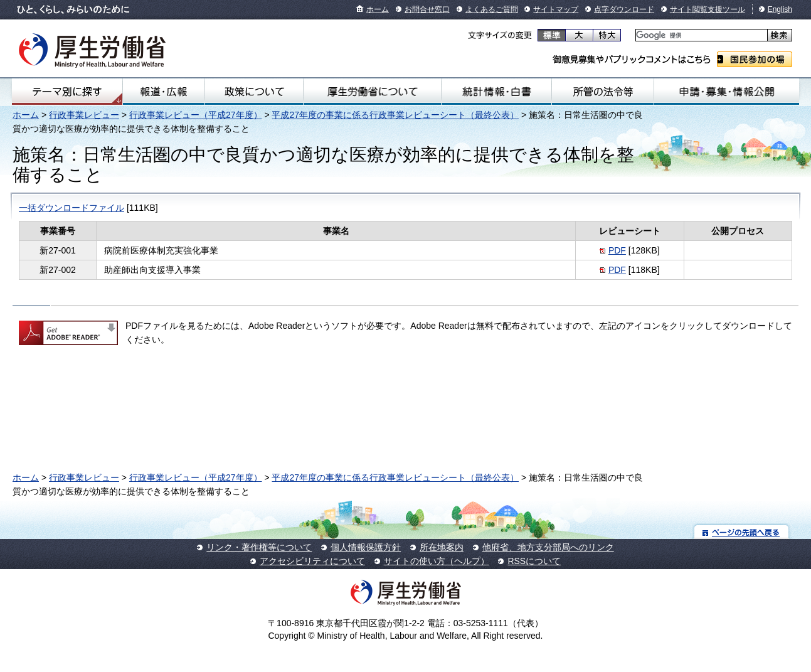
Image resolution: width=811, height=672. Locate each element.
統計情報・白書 (496, 92)
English (780, 9)
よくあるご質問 (492, 9)
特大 (607, 35)
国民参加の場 (755, 59)
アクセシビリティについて (312, 561)
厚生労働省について (372, 92)
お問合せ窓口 (427, 9)
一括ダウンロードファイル (72, 208)
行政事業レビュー (84, 115)
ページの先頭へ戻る (742, 532)
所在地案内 (442, 547)
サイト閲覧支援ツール (708, 9)
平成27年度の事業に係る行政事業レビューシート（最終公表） (395, 115)
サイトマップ (556, 9)
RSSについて (534, 561)
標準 (552, 35)
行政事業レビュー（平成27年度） (196, 115)
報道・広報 (164, 92)
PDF (617, 250)
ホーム (378, 9)
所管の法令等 (603, 92)
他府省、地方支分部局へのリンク (548, 547)
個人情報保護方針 (366, 547)
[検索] (700, 35)
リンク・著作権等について (259, 547)
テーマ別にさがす (67, 92)
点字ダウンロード (624, 9)
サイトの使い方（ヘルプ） (437, 561)
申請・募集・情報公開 (727, 92)
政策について (254, 92)
